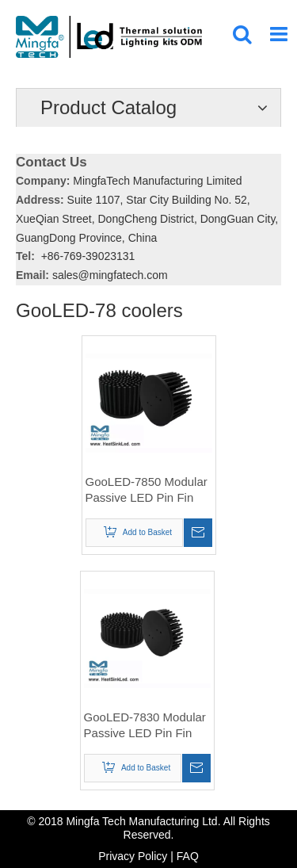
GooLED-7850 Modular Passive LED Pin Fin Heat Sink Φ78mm (147, 490)
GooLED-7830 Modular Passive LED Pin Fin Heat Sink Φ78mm (145, 726)
